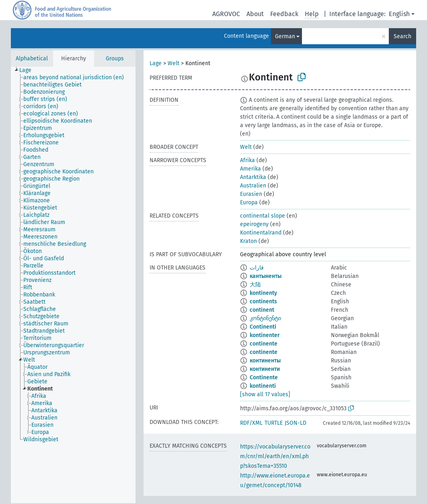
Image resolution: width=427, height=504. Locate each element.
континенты (265, 361)
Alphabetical (32, 59)
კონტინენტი (265, 318)
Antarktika (253, 177)
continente (264, 344)
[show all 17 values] (265, 394)
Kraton (248, 241)
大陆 (255, 285)
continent (262, 310)
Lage (156, 63)
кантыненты (266, 276)
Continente (264, 377)
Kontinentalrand (261, 233)
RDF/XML (251, 423)
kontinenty (263, 293)
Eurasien (251, 194)
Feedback (284, 14)
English (399, 14)
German (285, 36)
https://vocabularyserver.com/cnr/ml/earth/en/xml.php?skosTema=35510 (275, 456)
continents (263, 301)
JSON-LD (296, 423)
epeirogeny (254, 224)
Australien (253, 186)
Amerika (250, 169)
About (255, 14)
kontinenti (263, 386)
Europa (249, 203)
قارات (257, 268)
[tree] (73, 285)
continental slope (263, 216)
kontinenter (265, 335)
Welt (173, 63)
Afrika (247, 160)
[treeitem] (29, 70)
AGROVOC (226, 14)
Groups (115, 59)
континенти (265, 369)
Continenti (263, 327)
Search (402, 36)
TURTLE (274, 423)
